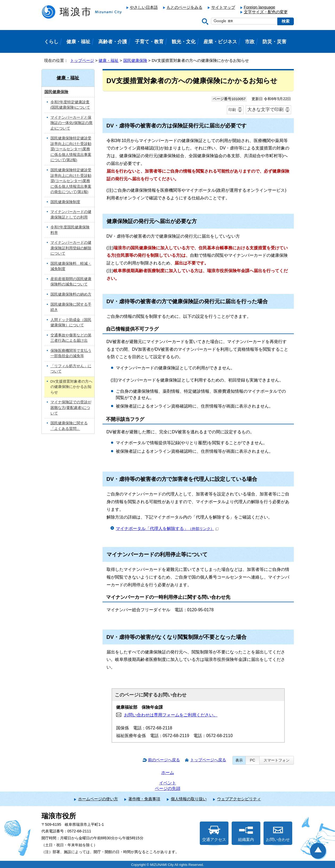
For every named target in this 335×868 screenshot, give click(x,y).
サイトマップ (223, 7)
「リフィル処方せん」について (71, 369)
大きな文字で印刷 (265, 110)
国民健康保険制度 (65, 202)
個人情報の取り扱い (189, 799)
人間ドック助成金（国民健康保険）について (71, 323)
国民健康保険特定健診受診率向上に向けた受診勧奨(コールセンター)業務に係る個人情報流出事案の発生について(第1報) (71, 181)
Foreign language (260, 7)
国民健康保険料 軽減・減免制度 (71, 266)
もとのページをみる (185, 7)
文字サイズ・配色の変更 (266, 12)
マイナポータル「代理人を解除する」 (167, 529)
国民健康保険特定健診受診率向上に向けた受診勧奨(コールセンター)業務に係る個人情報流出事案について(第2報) (71, 149)
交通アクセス (214, 834)
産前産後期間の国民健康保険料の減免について (71, 282)
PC (252, 760)
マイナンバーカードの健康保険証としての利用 (71, 215)
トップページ (82, 60)
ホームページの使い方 (98, 799)
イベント (168, 783)
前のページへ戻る (164, 760)
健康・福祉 (109, 60)
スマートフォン (277, 760)
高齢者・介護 (113, 42)
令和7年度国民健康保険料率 (70, 230)
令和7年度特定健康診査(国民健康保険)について (70, 105)
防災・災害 (274, 42)
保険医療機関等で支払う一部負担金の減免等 (71, 353)
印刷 (232, 110)
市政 (250, 42)
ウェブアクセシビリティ (239, 799)
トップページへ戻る (208, 760)
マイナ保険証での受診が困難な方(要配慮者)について (71, 408)
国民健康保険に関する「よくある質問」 (69, 426)
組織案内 (246, 834)
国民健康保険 (135, 60)
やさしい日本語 (144, 7)
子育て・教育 (149, 42)
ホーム (168, 773)
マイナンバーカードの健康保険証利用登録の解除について (71, 248)
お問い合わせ (278, 834)
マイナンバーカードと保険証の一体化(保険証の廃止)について (72, 123)
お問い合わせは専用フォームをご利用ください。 (171, 715)
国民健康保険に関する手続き (71, 307)
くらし (51, 42)
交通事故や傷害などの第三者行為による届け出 (71, 338)
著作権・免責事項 (144, 799)
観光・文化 (184, 42)
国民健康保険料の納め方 (71, 294)
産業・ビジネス (220, 42)
